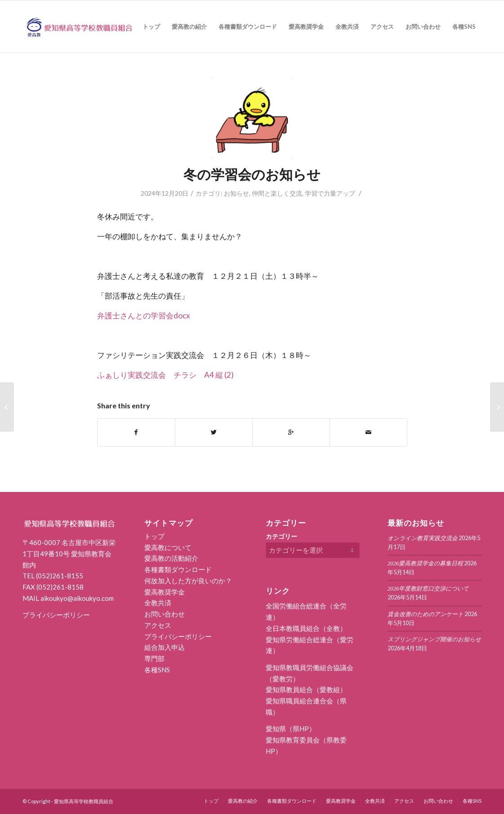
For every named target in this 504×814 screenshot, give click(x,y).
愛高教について (168, 547)
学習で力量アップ (330, 193)
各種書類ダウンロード (178, 569)
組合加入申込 (165, 647)
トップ (154, 536)
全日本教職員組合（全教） (306, 628)
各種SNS (157, 670)
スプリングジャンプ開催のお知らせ (434, 640)
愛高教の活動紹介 (171, 558)
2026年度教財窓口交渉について (428, 589)
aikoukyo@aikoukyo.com (77, 598)
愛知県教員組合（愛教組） (306, 689)
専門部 (154, 658)
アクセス (158, 625)
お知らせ (236, 193)
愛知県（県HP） (291, 729)
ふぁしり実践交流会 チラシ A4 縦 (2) (165, 375)
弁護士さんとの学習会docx (144, 315)
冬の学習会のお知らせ (252, 174)
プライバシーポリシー (56, 615)
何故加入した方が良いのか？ (188, 581)
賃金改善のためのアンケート (426, 614)
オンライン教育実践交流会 (423, 538)
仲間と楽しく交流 (277, 193)
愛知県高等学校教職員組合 (84, 801)
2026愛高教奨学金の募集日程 (426, 564)
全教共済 (158, 603)
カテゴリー (281, 536)
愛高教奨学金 (165, 592)
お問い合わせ (165, 614)
